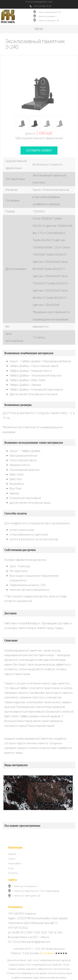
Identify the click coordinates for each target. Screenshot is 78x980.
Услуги (12, 859)
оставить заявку (39, 150)
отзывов (47, 953)
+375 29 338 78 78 (40, 6)
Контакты (13, 873)
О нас (11, 868)
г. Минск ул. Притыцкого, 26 (48, 21)
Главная (12, 854)
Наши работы (15, 864)
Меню (39, 29)
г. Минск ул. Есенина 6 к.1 (47, 17)
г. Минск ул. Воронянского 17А (49, 12)
